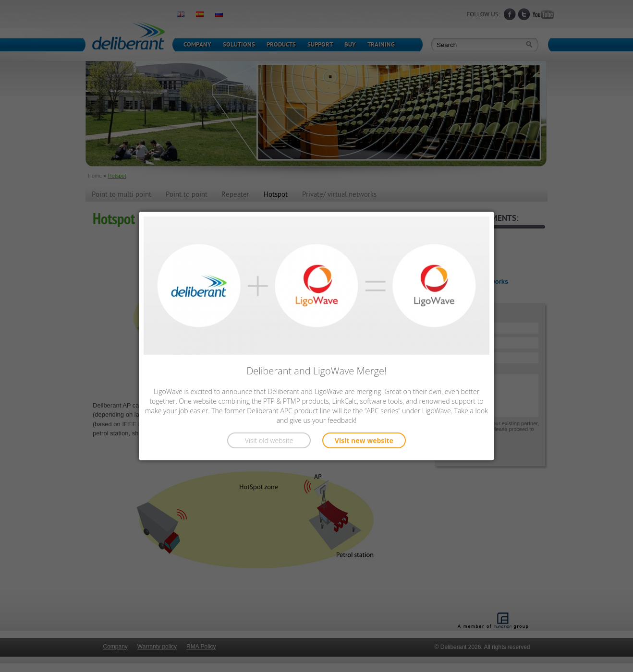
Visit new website (364, 440)
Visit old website (269, 440)
